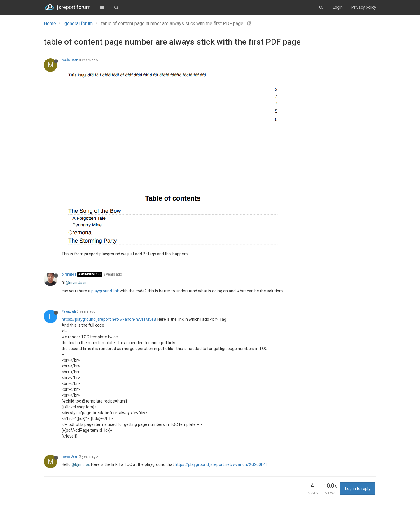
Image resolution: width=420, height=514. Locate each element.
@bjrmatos (81, 465)
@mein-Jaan (76, 282)
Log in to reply (358, 489)
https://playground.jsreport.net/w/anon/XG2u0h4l (221, 464)
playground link (105, 291)
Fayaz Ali (69, 311)
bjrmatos (69, 274)
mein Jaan (70, 60)
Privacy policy (364, 7)
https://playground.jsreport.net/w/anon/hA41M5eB (109, 319)
